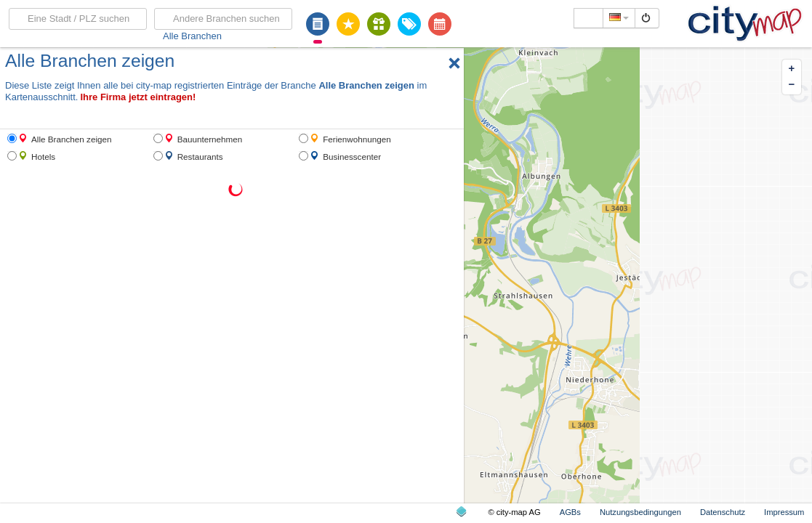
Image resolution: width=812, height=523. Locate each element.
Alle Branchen (192, 36)
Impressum (784, 512)
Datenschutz (723, 512)
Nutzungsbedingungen (640, 512)
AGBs (570, 512)
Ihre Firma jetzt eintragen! (138, 97)
